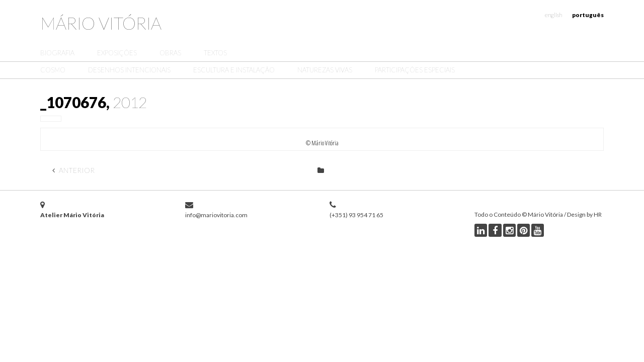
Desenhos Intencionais (129, 70)
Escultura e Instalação (234, 70)
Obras (170, 53)
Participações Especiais (415, 70)
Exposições (117, 53)
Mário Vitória (101, 23)
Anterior (73, 170)
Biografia (57, 53)
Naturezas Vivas (325, 70)
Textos (215, 53)
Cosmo (53, 70)
